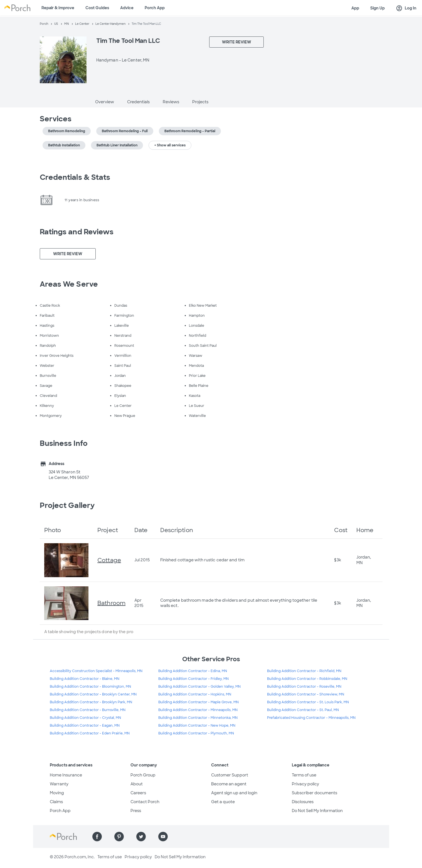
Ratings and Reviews (77, 232)
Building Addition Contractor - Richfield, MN (304, 671)
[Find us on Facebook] (97, 837)
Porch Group (143, 775)
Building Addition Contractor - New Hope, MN (197, 726)
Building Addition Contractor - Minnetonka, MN (198, 718)
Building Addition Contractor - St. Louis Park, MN (308, 702)
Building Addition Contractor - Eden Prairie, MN (90, 733)
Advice (127, 8)
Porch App (155, 8)
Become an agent (229, 784)
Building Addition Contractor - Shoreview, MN (306, 694)
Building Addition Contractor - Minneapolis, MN (198, 710)
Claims (56, 802)
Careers (138, 793)
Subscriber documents (314, 793)
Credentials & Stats (75, 177)
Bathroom (111, 603)
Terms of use (304, 775)
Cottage (109, 560)
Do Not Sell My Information (317, 811)
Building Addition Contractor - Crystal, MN (85, 718)
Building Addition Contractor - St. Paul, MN (303, 710)
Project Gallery (67, 505)
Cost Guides (97, 8)
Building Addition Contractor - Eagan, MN (85, 726)
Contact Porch (145, 802)
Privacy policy (305, 784)
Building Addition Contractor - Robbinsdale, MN (307, 679)
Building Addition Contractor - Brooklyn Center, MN (93, 694)
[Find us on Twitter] (141, 837)
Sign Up (377, 8)
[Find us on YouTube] (163, 837)
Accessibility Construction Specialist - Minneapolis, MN (96, 671)
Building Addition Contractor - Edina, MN (193, 671)
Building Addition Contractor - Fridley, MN (193, 679)
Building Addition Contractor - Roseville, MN (304, 687)
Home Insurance (66, 775)
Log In (406, 8)
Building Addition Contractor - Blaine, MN (85, 679)
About (137, 784)
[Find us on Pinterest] (119, 837)
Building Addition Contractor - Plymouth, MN (196, 733)
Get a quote (223, 802)
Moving (57, 793)
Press (136, 811)
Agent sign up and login (234, 793)
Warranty (59, 784)
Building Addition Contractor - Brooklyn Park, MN (91, 702)
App (355, 8)
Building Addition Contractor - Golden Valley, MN (199, 687)
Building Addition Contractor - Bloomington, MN (90, 687)
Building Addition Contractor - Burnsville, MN (88, 710)
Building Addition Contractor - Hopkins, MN (195, 694)
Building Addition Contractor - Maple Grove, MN (198, 702)
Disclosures (303, 802)
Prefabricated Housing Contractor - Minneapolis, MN (311, 718)
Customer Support (230, 775)
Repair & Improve (58, 8)
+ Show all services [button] (170, 145)
